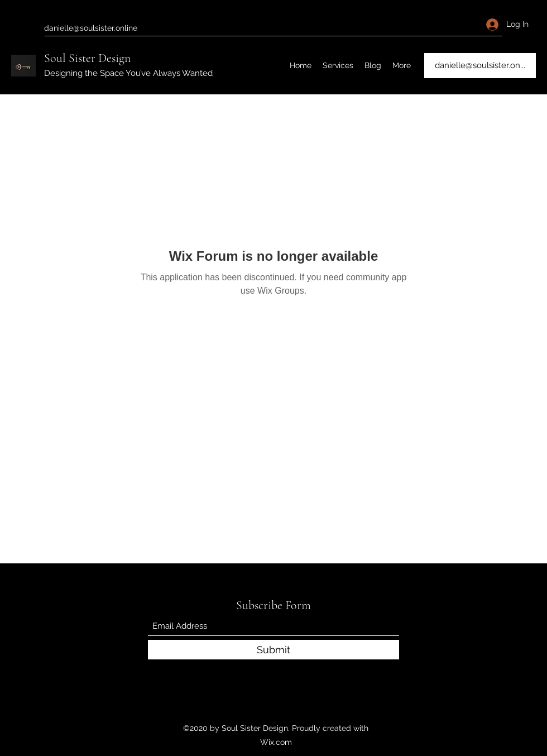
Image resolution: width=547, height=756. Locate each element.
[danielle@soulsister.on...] (480, 66)
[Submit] (273, 650)
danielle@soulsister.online (91, 28)
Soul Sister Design (87, 58)
